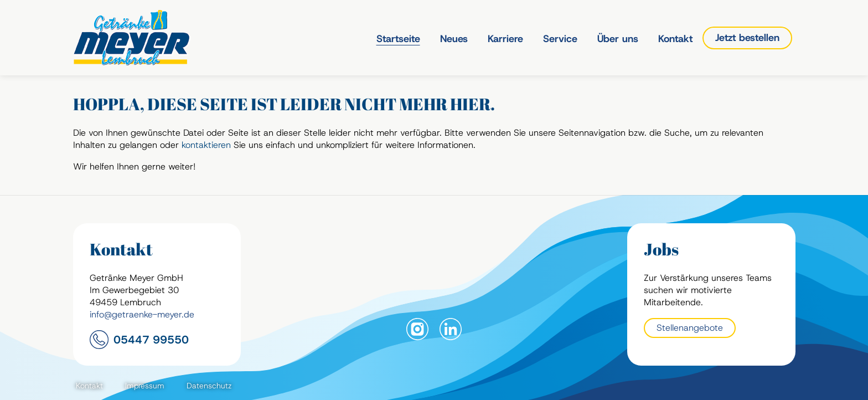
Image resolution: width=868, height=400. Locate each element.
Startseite (398, 39)
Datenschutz (209, 386)
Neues (454, 39)
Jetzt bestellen (747, 38)
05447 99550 (151, 340)
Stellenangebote (690, 328)
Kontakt (675, 39)
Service (560, 39)
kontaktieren (206, 145)
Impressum (145, 386)
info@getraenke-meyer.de (142, 314)
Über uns (618, 39)
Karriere (505, 39)
